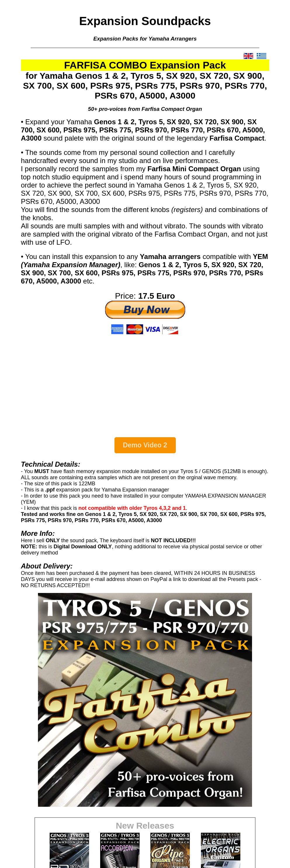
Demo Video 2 (145, 445)
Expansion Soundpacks (145, 21)
